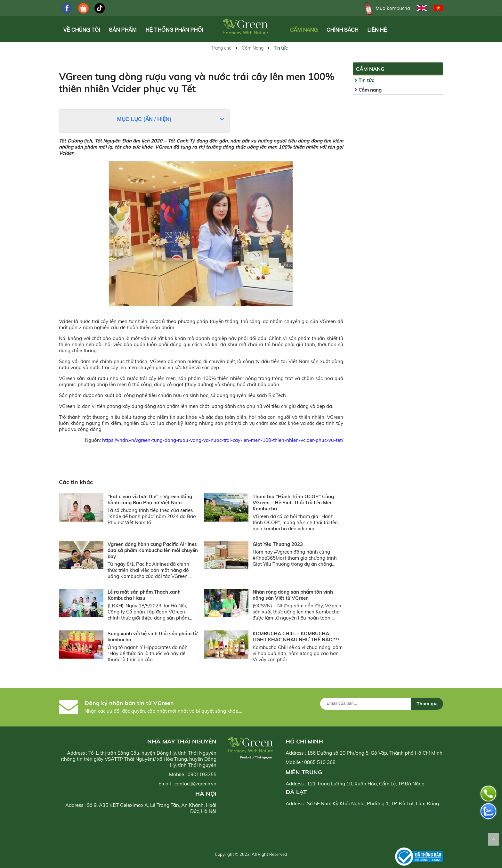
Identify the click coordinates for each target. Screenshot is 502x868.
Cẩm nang (368, 90)
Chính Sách (342, 30)
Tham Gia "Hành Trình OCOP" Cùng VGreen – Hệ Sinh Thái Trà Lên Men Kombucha (293, 503)
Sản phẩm (123, 30)
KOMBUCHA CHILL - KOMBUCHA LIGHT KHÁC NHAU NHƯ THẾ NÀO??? (296, 637)
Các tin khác (76, 482)
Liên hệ (377, 30)
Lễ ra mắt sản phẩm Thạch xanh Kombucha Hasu (144, 595)
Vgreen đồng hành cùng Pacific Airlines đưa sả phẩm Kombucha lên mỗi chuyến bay (153, 550)
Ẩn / (151, 119)
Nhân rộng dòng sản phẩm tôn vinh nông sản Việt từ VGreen (293, 595)
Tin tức (281, 48)
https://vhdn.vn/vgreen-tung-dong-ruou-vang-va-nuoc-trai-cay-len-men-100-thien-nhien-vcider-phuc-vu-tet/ (223, 440)
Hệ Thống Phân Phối (174, 30)
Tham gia (427, 704)
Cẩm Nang (304, 30)
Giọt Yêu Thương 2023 (278, 544)
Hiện (163, 119)
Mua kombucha (386, 8)
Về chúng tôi (82, 30)
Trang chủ (221, 48)
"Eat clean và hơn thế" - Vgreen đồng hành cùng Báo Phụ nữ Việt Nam (150, 499)
